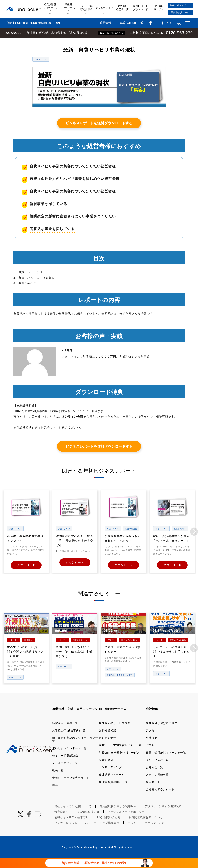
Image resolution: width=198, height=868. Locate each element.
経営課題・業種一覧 (65, 733)
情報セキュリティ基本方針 (72, 827)
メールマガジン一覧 (65, 773)
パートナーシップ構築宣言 (102, 832)
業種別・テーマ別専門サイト (71, 787)
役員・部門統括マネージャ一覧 (166, 762)
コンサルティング (110, 777)
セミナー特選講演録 (65, 765)
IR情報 (150, 755)
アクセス (152, 740)
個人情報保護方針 (88, 821)
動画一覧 (58, 780)
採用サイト (153, 792)
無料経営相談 (108, 740)
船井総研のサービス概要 (115, 733)
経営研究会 (106, 770)
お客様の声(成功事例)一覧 (69, 740)
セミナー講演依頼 (66, 832)
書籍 (55, 795)
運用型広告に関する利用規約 (118, 816)
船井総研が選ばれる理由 (162, 733)
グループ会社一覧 (157, 770)
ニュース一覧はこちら (111, 33)
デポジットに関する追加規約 (163, 816)
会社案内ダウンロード (160, 799)
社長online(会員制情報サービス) (120, 762)
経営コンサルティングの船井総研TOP (26, 41)
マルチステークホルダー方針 (146, 832)
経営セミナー (108, 747)
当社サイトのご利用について (73, 816)
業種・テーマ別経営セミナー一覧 (120, 755)
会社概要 (152, 747)
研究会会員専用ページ (113, 792)
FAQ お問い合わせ (109, 827)
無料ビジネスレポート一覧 (70, 41)
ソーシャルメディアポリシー (126, 821)
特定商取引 (62, 821)
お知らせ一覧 (154, 777)
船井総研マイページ (112, 784)
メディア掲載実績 (157, 784)
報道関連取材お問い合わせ (146, 827)
